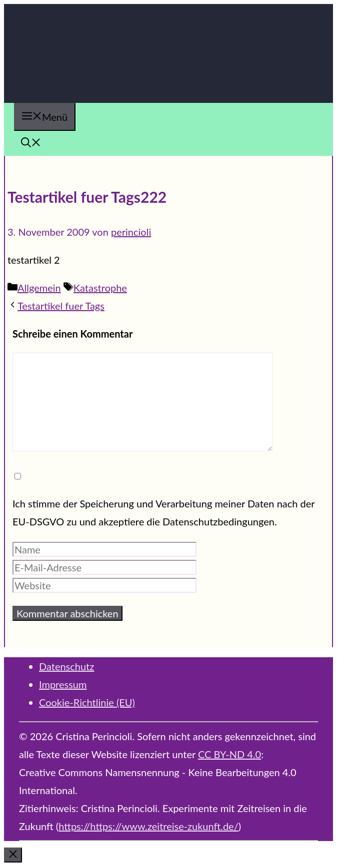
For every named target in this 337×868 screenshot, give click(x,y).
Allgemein (39, 288)
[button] (31, 143)
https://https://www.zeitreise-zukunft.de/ (148, 826)
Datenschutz (66, 666)
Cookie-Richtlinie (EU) (87, 702)
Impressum (63, 684)
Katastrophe (100, 288)
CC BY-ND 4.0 (229, 754)
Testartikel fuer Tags (61, 306)
